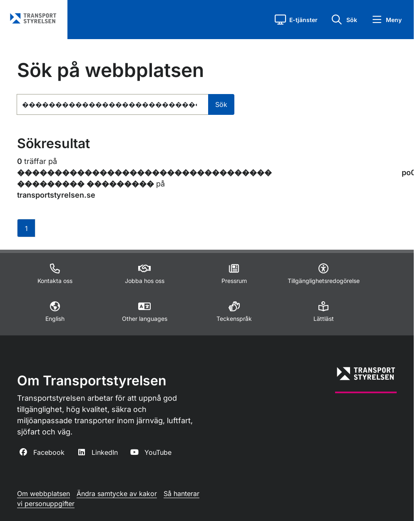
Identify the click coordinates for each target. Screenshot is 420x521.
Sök (221, 104)
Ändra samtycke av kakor (117, 494)
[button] (296, 20)
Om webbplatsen (43, 494)
